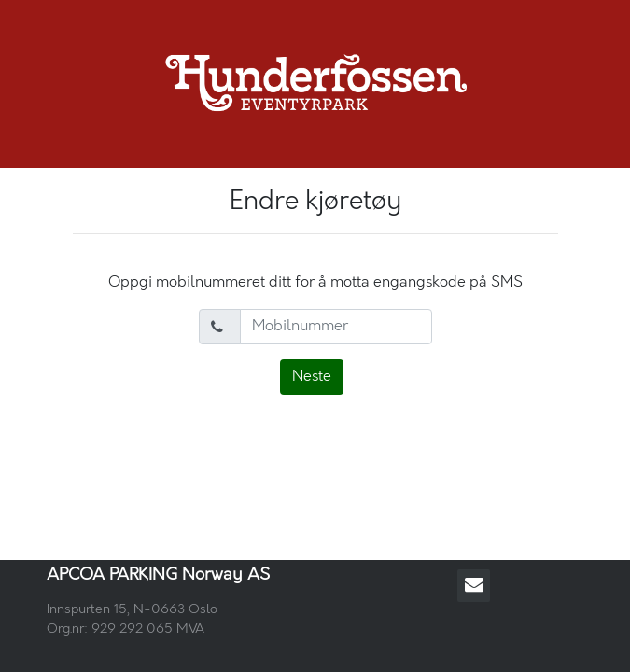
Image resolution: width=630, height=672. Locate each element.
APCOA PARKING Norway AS (158, 575)
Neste (312, 377)
